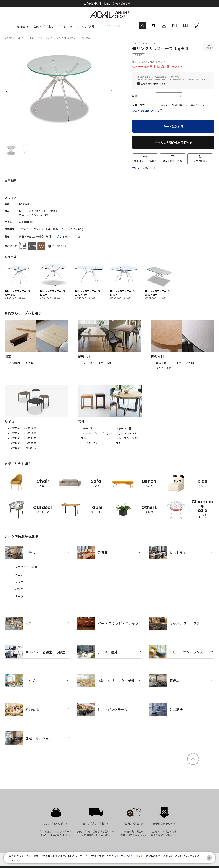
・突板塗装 (160, 363)
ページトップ (193, 759)
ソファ (19, 582)
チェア (19, 574)
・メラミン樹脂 (162, 368)
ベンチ (19, 589)
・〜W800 (13, 433)
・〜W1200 (14, 443)
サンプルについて (142, 168)
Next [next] (112, 91)
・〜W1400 (14, 448)
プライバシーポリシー (133, 856)
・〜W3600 (30, 443)
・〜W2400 (30, 438)
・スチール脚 (103, 363)
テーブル (57, 38)
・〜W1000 (14, 438)
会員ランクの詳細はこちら (153, 84)
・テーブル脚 (124, 428)
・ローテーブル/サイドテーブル (96, 436)
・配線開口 (14, 363)
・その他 (28, 363)
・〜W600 (13, 428)
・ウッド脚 (87, 363)
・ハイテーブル (90, 443)
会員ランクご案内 (43, 26)
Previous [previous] (7, 91)
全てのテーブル (44, 38)
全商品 (31, 38)
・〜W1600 (30, 428)
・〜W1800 (30, 433)
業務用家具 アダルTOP (15, 38)
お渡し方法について (66, 236)
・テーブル (87, 428)
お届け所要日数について (146, 111)
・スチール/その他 (185, 363)
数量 (135, 96)
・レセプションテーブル (128, 441)
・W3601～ (30, 448)
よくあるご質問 (86, 26)
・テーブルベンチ (126, 433)
